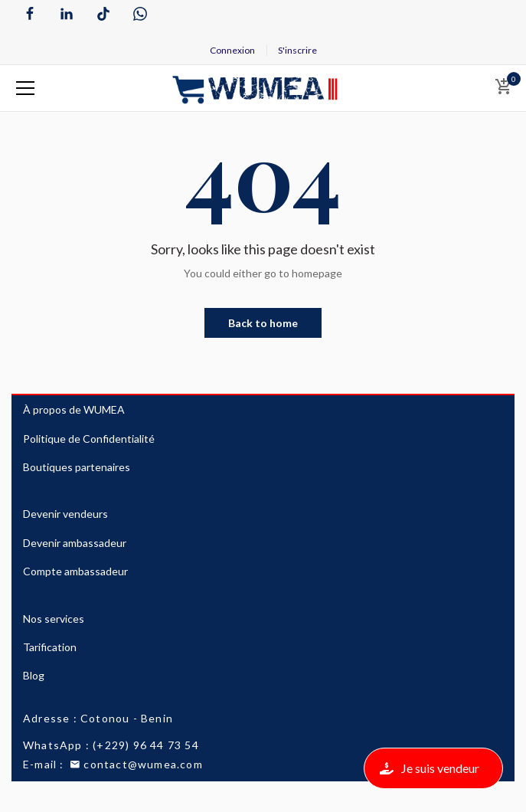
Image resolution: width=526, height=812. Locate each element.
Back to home (263, 323)
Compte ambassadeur (75, 571)
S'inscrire (297, 50)
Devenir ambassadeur (75, 543)
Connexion (232, 50)
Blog (34, 675)
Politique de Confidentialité (89, 439)
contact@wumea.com (135, 764)
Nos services (54, 619)
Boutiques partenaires (77, 467)
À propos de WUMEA (74, 409)
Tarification (50, 647)
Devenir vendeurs (65, 514)
